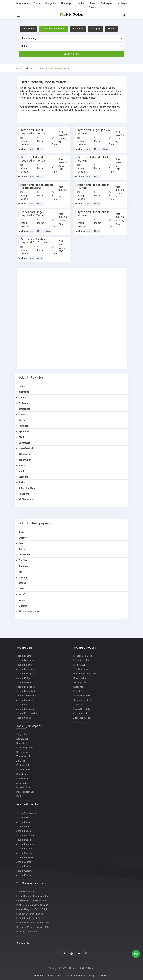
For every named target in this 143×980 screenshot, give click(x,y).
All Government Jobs (27, 936)
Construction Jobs (83, 700)
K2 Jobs (21, 796)
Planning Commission (27, 931)
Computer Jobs (81, 713)
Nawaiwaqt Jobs (25, 748)
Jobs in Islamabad (25, 660)
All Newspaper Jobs (27, 611)
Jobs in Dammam (25, 844)
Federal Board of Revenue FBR (31, 900)
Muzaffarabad (24, 448)
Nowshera (22, 494)
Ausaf (20, 594)
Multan (21, 414)
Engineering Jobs (82, 696)
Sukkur (21, 466)
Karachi (21, 398)
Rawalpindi (23, 409)
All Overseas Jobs (25, 880)
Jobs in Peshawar (25, 669)
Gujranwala (23, 443)
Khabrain (22, 566)
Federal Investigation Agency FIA (33, 896)
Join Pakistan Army (26, 892)
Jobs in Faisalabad (26, 687)
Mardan (21, 471)
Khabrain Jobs (24, 765)
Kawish (21, 583)
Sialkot (21, 482)
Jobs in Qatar (23, 826)
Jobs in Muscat (24, 875)
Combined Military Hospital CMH (33, 927)
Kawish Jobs (23, 774)
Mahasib (22, 606)
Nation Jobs (22, 779)
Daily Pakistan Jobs (26, 792)
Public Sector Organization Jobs (32, 905)
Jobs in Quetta (24, 682)
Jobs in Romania (25, 857)
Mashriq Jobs (23, 770)
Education (78, 29)
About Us (38, 976)
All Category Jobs (82, 722)
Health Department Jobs (29, 918)
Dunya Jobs (22, 752)
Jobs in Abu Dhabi (25, 835)
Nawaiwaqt (23, 555)
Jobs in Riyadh (24, 831)
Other (20, 589)
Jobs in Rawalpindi (26, 674)
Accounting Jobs (82, 718)
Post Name (29, 29)
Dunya (21, 549)
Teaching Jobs (81, 669)
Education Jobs (81, 660)
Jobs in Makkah (24, 840)
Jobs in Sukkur (24, 718)
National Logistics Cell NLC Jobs (33, 909)
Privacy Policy (54, 976)
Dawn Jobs (22, 743)
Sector (111, 29)
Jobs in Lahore (24, 656)
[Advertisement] (72, 318)
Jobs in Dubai (23, 822)
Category (96, 29)
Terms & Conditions (75, 976)
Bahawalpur (23, 460)
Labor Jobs (79, 687)
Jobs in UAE (22, 818)
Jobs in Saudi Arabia (27, 813)
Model (40, 149)
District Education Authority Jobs (33, 923)
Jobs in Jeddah (24, 862)
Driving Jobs (80, 678)
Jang (20, 532)
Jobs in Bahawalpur (26, 709)
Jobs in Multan (24, 678)
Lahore (21, 386)
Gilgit (20, 437)
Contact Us (104, 976)
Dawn (20, 544)
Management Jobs (83, 656)
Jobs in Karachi (24, 665)
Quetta (21, 420)
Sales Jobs (79, 705)
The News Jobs (24, 756)
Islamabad (23, 392)
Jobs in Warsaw (24, 871)
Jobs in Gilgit (23, 705)
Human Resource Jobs (85, 674)
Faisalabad (23, 426)
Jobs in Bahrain (24, 849)
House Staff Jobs (82, 709)
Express (21, 538)
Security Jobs (80, 682)
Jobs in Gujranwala (26, 700)
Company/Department (54, 29)
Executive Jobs (81, 691)
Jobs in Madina (24, 866)
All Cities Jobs (25, 499)
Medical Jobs (80, 665)
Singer (105, 149)
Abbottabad (23, 454)
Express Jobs (23, 739)
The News (22, 560)
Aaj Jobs (21, 761)
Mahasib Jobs (23, 787)
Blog (92, 976)
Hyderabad (23, 432)
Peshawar (22, 403)
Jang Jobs (22, 734)
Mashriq (22, 578)
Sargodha (22, 477)
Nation (21, 600)
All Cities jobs (32, 68)
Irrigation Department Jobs (30, 914)
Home (19, 68)
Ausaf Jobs (22, 783)
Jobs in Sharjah (24, 853)
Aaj (19, 572)
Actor (32, 149)
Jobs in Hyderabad (26, 691)
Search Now (71, 54)
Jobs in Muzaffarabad (27, 713)
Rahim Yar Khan (25, 488)
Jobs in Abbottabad (26, 696)
